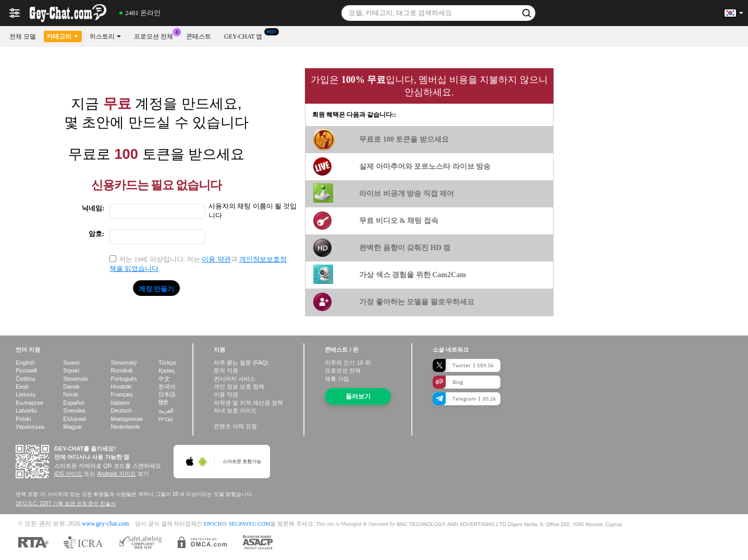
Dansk (71, 387)
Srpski (71, 370)
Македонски (127, 419)
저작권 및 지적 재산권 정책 (248, 403)
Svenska (74, 410)
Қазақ (167, 370)
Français (122, 394)
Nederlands (126, 427)
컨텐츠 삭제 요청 (235, 426)
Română (122, 370)
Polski (23, 419)
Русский (26, 370)
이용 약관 (216, 259)
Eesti (22, 387)
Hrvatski (121, 387)
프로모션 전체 (156, 35)
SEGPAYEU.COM (250, 524)
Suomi (71, 363)
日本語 (167, 394)
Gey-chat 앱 (246, 35)
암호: (96, 234)
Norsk (71, 394)
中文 (164, 379)
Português (124, 379)
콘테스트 (199, 36)
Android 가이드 (117, 474)
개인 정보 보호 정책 (239, 387)
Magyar (73, 427)
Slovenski (75, 379)
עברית (166, 419)
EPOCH (213, 524)
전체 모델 (23, 36)
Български (29, 403)
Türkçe (167, 363)
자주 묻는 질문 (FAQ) (241, 363)
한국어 (167, 387)
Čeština (25, 379)
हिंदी (163, 403)
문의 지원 (226, 370)
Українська (30, 427)
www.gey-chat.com (106, 524)
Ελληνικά (75, 419)
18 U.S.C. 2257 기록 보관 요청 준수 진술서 (66, 503)
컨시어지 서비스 (235, 379)
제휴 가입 (337, 379)
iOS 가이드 (68, 474)
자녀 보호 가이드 (235, 410)
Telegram (464, 399)
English (25, 363)
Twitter (463, 365)
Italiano (120, 403)
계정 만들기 (156, 289)
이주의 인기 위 (347, 363)
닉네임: (93, 208)
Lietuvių (26, 394)
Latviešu (26, 410)
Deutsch (121, 410)
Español (73, 403)
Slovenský (124, 363)
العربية (166, 410)
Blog (448, 382)
